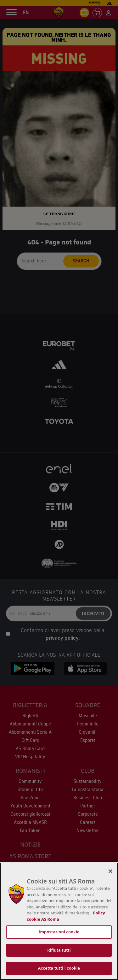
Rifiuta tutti (59, 950)
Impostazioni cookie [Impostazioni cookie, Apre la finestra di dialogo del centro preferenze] (59, 932)
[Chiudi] (110, 871)
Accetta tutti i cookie (59, 968)
